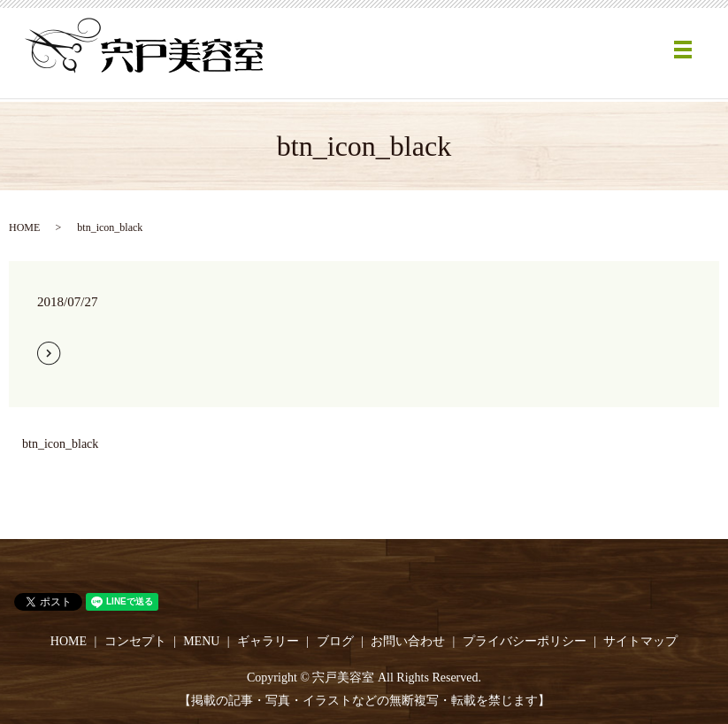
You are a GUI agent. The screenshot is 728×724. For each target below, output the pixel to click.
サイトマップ (640, 641)
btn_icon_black (60, 444)
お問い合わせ (408, 641)
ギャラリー (268, 641)
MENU (201, 641)
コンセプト (135, 641)
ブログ (335, 641)
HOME (24, 227)
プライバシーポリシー (525, 641)
